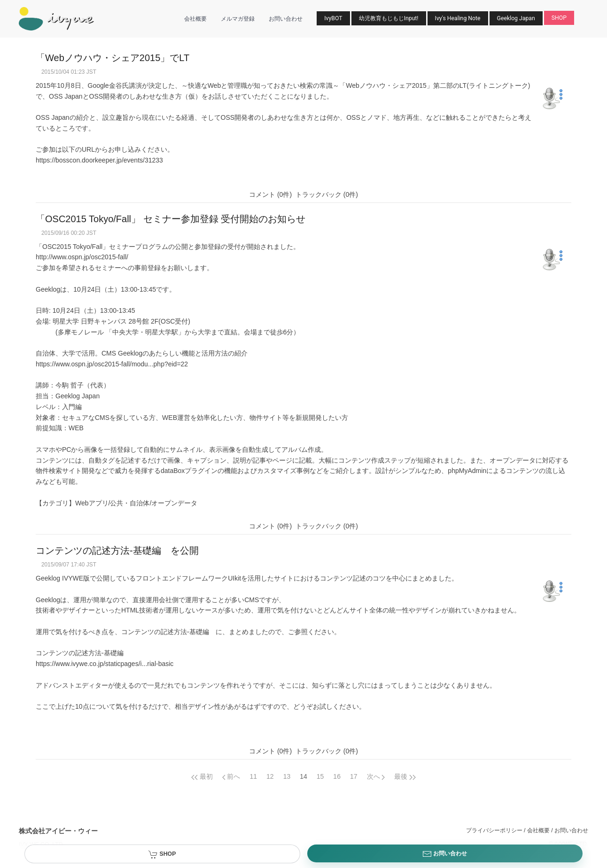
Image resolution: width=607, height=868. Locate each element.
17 (354, 776)
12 (270, 776)
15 (320, 776)
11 (253, 776)
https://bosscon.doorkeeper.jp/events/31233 (99, 160)
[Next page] (376, 776)
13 (287, 776)
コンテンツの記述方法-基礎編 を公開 (117, 550)
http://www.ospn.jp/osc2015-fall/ (82, 257)
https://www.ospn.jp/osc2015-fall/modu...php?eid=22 (112, 364)
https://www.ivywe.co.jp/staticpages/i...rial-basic (105, 664)
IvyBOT (333, 18)
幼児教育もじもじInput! (389, 18)
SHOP (559, 18)
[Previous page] (202, 776)
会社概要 (195, 19)
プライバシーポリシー (494, 830)
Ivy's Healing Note (458, 18)
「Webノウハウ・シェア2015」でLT (113, 58)
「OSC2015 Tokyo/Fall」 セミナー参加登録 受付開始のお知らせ (171, 219)
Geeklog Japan (516, 18)
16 (337, 776)
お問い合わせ (286, 19)
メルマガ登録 (238, 19)
